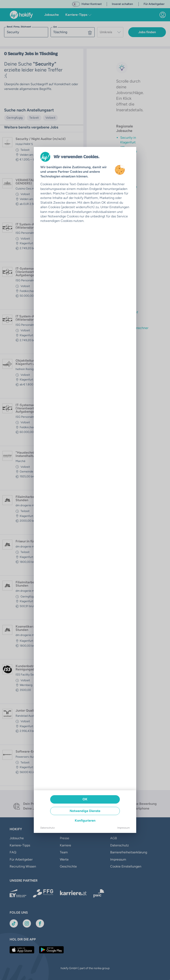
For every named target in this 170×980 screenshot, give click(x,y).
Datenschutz (48, 828)
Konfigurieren (85, 820)
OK (85, 799)
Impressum (124, 828)
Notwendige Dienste (85, 811)
